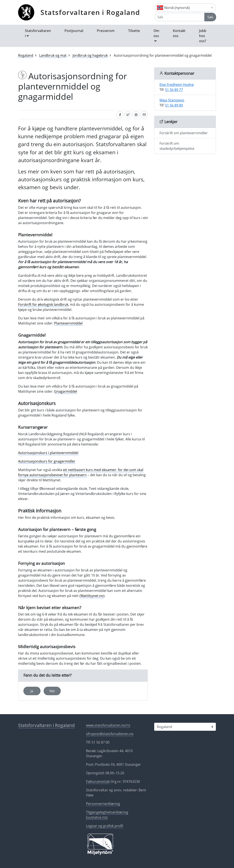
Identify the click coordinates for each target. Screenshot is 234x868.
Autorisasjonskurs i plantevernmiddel (48, 453)
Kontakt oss (179, 33)
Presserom (106, 31)
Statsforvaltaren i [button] (38, 33)
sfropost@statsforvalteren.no (110, 734)
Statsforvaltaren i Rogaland (90, 12)
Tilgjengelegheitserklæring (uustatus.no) (107, 815)
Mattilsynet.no (92, 596)
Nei (52, 691)
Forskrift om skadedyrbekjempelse (177, 146)
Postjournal (74, 31)
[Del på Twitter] (128, 115)
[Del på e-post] (144, 115)
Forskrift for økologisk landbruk (43, 304)
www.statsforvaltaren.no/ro (108, 725)
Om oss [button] (156, 33)
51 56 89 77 (174, 90)
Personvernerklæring (103, 804)
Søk (210, 17)
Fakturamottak (98, 781)
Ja (32, 691)
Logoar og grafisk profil (105, 826)
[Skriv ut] (136, 115)
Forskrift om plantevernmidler (184, 133)
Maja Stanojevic (172, 100)
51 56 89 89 (174, 105)
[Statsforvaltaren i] (185, 727)
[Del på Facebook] (120, 115)
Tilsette (134, 31)
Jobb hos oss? (203, 36)
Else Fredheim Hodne (177, 85)
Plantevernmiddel (68, 323)
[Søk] (179, 17)
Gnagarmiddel (66, 391)
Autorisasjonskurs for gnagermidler (47, 461)
